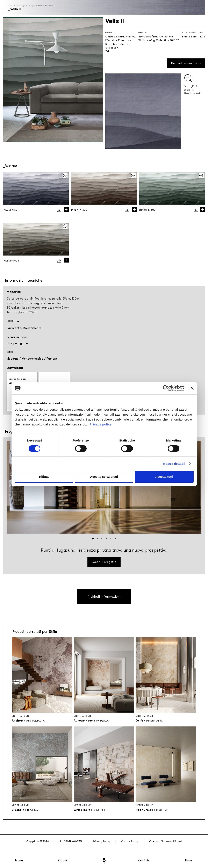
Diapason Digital (171, 841)
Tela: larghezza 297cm (22, 312)
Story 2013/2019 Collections (39, 6)
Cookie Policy (130, 841)
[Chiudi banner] (192, 388)
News (189, 861)
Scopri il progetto (104, 562)
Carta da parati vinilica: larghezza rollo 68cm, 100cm (44, 299)
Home (10, 6)
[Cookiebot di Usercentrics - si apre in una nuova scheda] (166, 388)
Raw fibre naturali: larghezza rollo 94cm (34, 303)
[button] (93, 539)
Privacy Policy (102, 841)
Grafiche (144, 861)
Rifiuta (44, 477)
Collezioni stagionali (20, 6)
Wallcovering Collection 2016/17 (159, 40)
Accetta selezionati (104, 477)
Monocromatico (33, 359)
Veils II (52, 6)
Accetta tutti (164, 477)
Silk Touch (112, 48)
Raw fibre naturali (117, 44)
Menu (19, 861)
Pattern (52, 359)
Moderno (13, 359)
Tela (108, 51)
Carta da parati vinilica (120, 37)
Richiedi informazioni (186, 63)
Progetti (64, 861)
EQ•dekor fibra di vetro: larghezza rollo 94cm (38, 308)
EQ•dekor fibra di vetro (120, 40)
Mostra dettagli (174, 464)
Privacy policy (101, 424)
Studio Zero (189, 37)
